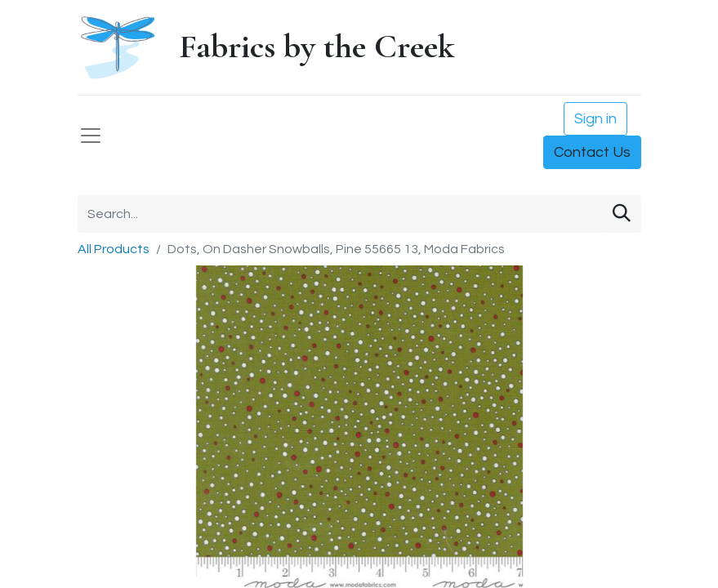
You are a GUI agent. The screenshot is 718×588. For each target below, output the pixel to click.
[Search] (622, 214)
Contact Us (592, 152)
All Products (114, 249)
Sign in (595, 119)
